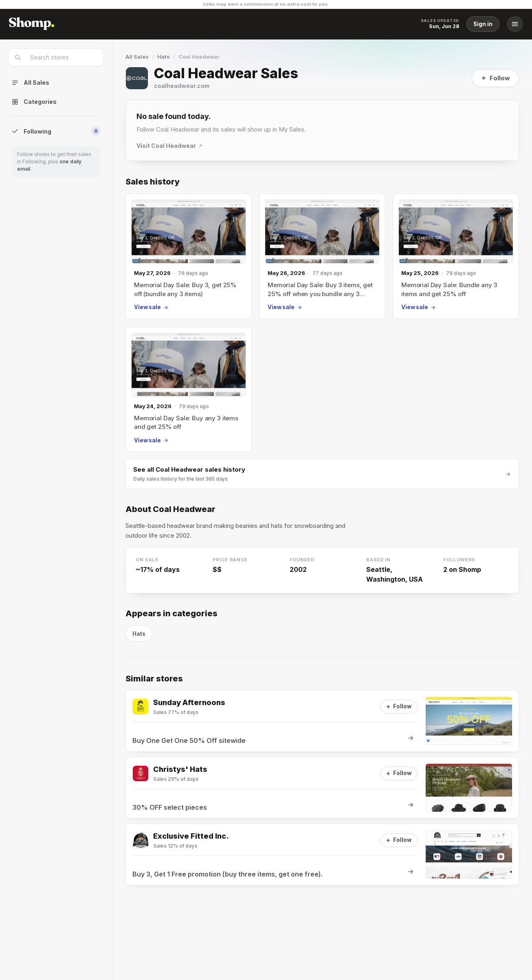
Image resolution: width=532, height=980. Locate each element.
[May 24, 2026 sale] (189, 390)
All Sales (137, 57)
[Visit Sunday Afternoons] (141, 707)
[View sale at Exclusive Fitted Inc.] (322, 855)
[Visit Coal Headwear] (137, 78)
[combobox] (61, 57)
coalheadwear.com (182, 86)
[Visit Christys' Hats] (141, 773)
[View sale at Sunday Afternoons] (322, 721)
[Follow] (495, 78)
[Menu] (515, 24)
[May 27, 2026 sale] (189, 256)
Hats (164, 57)
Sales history (153, 182)
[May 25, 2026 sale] (456, 256)
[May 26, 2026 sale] (322, 256)
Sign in (483, 24)
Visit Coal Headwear (170, 146)
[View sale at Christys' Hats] (322, 788)
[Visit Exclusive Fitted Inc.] (141, 840)
